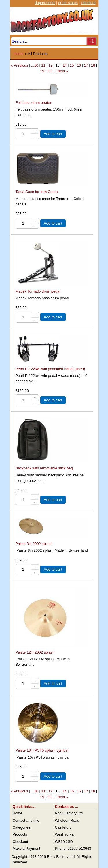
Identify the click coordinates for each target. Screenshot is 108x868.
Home (19, 54)
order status (68, 3)
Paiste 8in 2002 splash (34, 544)
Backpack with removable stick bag (44, 468)
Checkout (20, 842)
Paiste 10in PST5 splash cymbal (42, 750)
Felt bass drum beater (33, 103)
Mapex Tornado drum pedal (38, 291)
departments (45, 3)
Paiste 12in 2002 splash (35, 652)
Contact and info (26, 820)
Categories (22, 827)
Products (20, 834)
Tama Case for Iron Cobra (37, 192)
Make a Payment (26, 848)
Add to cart (53, 134)
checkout (88, 3)
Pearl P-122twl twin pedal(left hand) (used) (50, 369)
